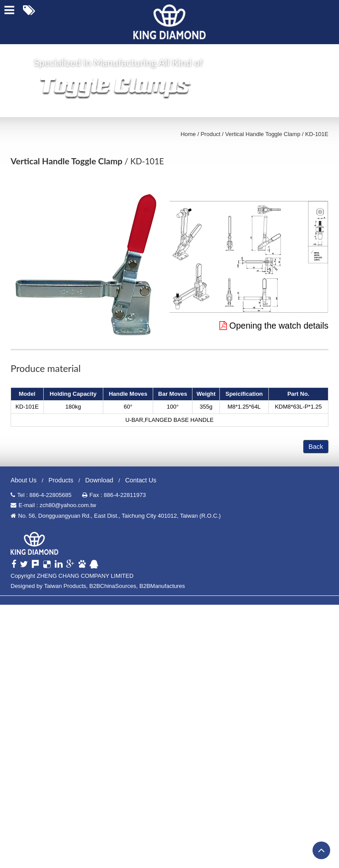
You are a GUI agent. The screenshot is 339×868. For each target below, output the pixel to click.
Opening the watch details (274, 326)
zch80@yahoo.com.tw (68, 505)
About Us (24, 480)
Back (316, 446)
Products (61, 480)
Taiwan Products (65, 586)
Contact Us (141, 480)
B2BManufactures (162, 586)
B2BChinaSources (113, 586)
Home (188, 134)
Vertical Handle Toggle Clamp (263, 134)
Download (99, 480)
